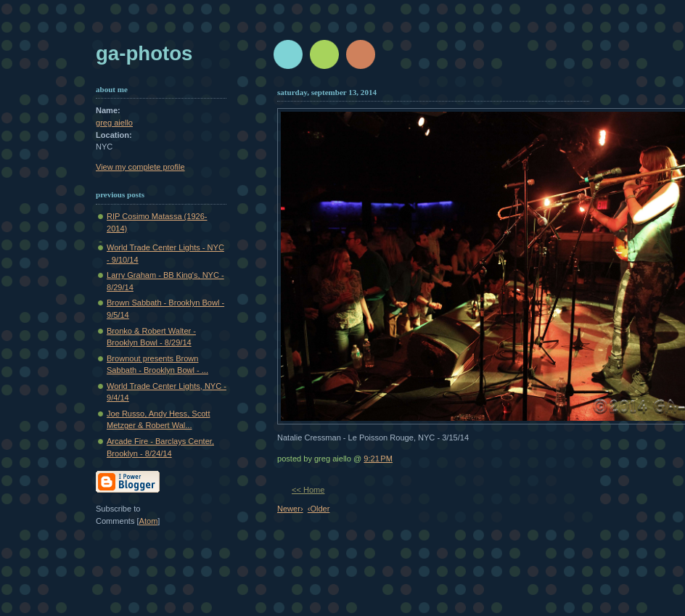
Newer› (290, 509)
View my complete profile (140, 167)
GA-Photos (144, 53)
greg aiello (114, 123)
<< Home (308, 490)
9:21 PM (378, 459)
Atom (149, 521)
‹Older (319, 509)
